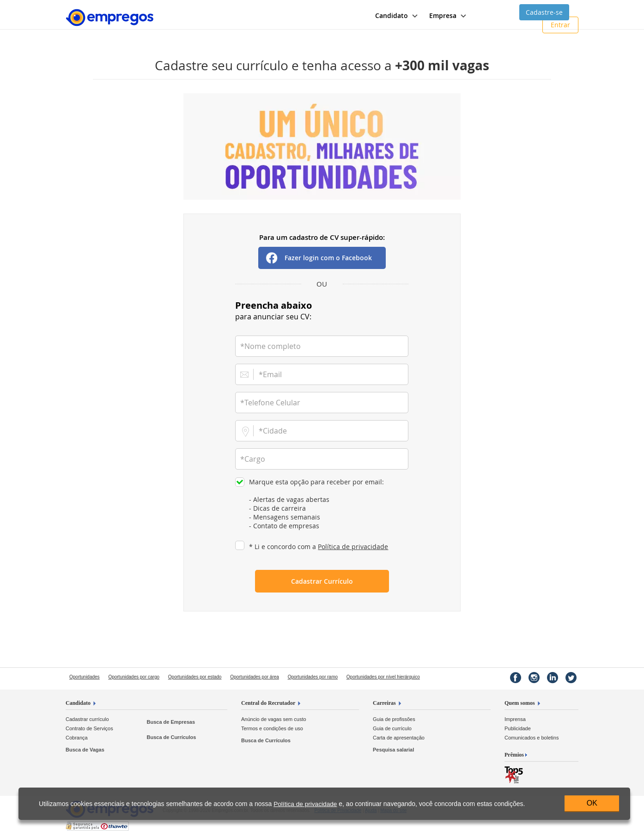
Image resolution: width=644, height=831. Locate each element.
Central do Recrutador (268, 703)
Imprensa (515, 719)
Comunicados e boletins (532, 738)
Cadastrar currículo (87, 719)
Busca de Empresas (171, 722)
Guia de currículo (392, 728)
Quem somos (520, 703)
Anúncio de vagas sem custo (274, 719)
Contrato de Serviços (89, 728)
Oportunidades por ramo (313, 677)
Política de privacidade (353, 547)
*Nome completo (270, 346)
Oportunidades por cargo (134, 677)
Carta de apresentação (399, 738)
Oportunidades (85, 677)
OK (592, 803)
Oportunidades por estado (195, 677)
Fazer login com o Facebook (328, 258)
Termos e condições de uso (272, 728)
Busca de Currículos (171, 737)
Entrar (560, 25)
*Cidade (273, 431)
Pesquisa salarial (393, 750)
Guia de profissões (394, 719)
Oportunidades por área (255, 677)
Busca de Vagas (85, 750)
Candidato (78, 703)
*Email (270, 374)
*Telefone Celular (270, 403)
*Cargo (253, 459)
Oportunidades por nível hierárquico (383, 677)
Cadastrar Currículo (322, 581)
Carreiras (384, 703)
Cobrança (77, 738)
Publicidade (518, 728)
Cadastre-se (544, 12)
